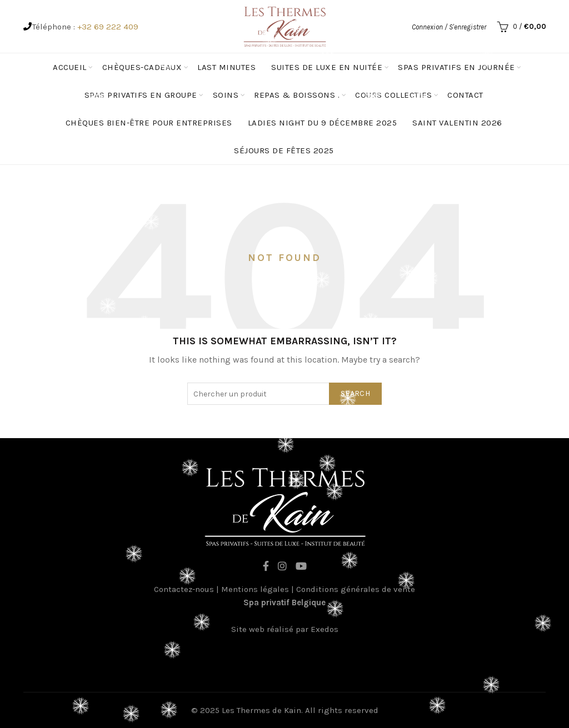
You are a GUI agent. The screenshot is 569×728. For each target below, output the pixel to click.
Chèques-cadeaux (142, 67)
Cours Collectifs (393, 95)
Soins (226, 95)
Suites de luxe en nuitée (327, 67)
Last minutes (226, 67)
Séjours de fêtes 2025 (284, 150)
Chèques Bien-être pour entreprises (149, 123)
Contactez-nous (184, 589)
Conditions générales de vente (356, 589)
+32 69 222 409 (108, 27)
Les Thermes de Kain (261, 710)
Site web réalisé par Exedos (285, 629)
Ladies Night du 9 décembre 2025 (323, 123)
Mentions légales (255, 589)
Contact (465, 95)
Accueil (70, 67)
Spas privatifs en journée (456, 67)
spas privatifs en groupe (141, 95)
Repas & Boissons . (297, 95)
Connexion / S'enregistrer (449, 27)
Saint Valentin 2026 (457, 123)
